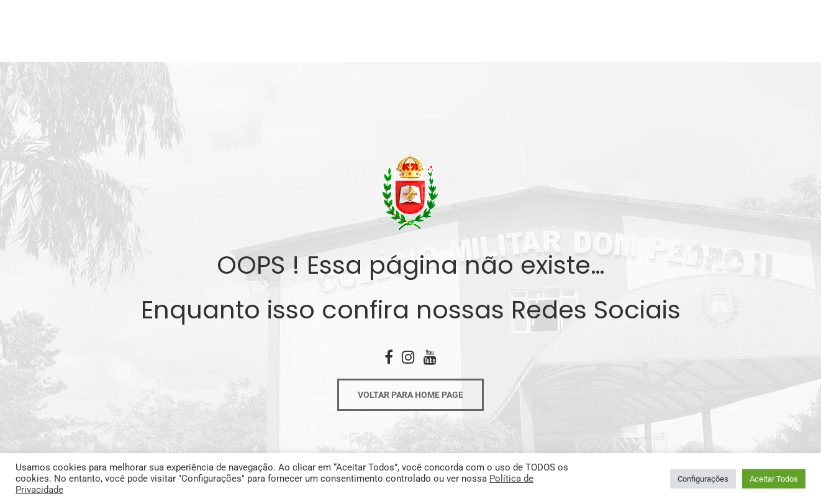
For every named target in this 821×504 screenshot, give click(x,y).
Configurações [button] (703, 479)
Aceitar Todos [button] (774, 479)
